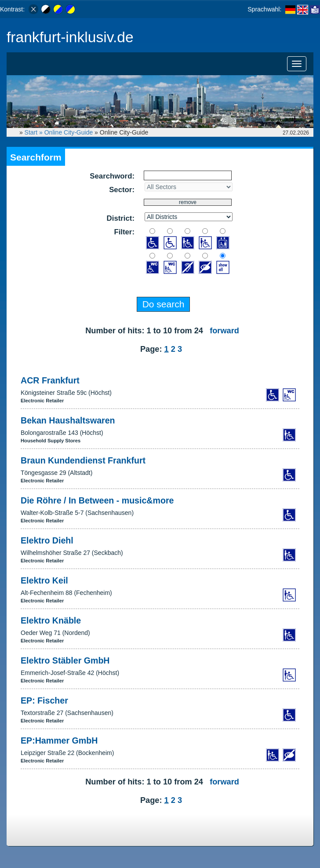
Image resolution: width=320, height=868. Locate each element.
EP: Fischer (44, 700)
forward (224, 331)
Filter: (124, 232)
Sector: (122, 190)
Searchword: (112, 176)
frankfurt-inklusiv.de (70, 37)
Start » (35, 132)
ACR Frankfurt (50, 380)
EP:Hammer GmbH (59, 740)
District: (121, 218)
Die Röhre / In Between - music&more (97, 500)
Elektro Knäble (51, 620)
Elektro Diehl (47, 540)
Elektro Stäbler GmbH (65, 660)
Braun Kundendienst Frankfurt (83, 460)
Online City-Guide (69, 132)
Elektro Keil (44, 580)
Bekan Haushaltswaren (68, 420)
